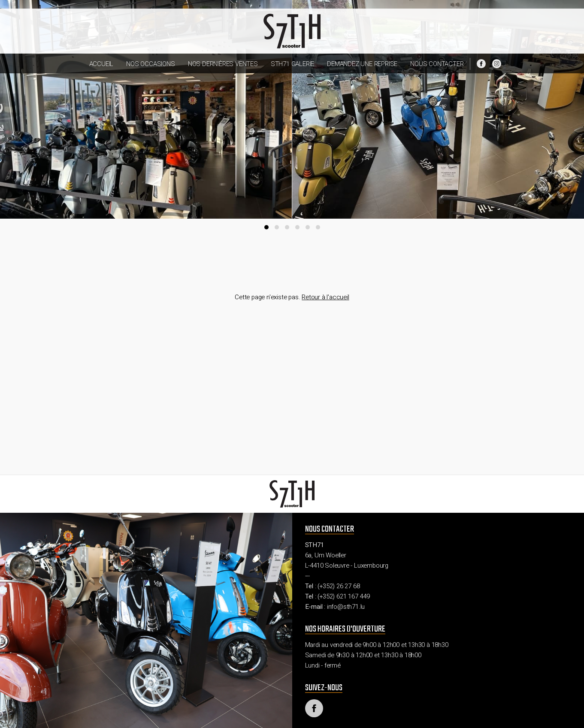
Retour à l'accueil (325, 297)
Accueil (101, 64)
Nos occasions (150, 64)
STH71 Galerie (292, 64)
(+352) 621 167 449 (343, 596)
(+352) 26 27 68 (339, 586)
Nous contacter (437, 64)
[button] (266, 227)
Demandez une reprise (362, 64)
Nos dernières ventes (223, 64)
